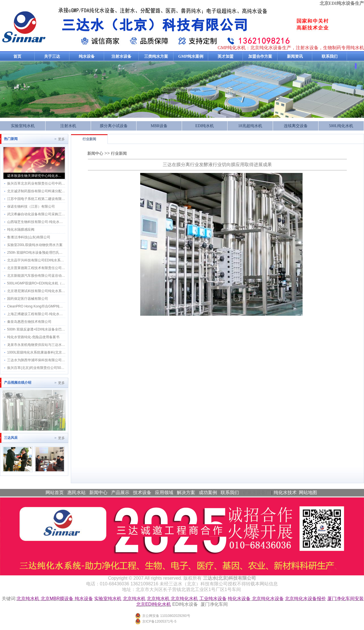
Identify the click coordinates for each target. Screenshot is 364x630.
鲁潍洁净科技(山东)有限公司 (29, 237)
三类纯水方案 (156, 56)
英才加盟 (226, 56)
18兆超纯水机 (250, 126)
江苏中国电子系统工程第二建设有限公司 (38, 199)
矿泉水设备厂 (257, 492)
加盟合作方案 (260, 56)
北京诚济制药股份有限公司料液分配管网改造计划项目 (48, 191)
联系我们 (330, 56)
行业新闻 (89, 139)
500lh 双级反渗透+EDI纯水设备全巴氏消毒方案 (43, 329)
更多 (61, 139)
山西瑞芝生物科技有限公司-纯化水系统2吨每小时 (45, 222)
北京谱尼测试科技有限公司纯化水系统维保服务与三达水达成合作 (57, 291)
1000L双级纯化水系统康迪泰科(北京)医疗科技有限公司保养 (52, 352)
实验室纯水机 (23, 126)
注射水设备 (121, 56)
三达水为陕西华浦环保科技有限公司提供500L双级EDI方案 (51, 360)
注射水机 (68, 126)
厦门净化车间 (214, 604)
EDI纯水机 (205, 126)
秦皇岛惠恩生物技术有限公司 (29, 322)
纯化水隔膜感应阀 (21, 230)
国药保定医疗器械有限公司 (28, 299)
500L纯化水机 (341, 126)
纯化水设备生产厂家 (57, 27)
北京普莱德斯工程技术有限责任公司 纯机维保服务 (45, 268)
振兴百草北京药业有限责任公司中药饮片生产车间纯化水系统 (53, 183)
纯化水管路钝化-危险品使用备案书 (33, 337)
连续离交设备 (296, 126)
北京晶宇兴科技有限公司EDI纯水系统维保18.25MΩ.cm (49, 260)
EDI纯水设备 (185, 604)
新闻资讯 (295, 56)
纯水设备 (87, 56)
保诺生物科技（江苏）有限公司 (31, 206)
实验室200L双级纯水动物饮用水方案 (35, 245)
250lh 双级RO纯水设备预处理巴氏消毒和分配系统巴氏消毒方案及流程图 (62, 253)
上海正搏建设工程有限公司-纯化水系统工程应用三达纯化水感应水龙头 (61, 314)
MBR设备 (159, 126)
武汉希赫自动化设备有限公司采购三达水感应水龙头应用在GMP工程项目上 (64, 214)
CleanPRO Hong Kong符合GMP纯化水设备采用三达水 (49, 306)
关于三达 (52, 56)
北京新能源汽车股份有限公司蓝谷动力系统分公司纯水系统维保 (55, 276)
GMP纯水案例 (191, 56)
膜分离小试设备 (114, 126)
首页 (17, 56)
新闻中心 (95, 153)
